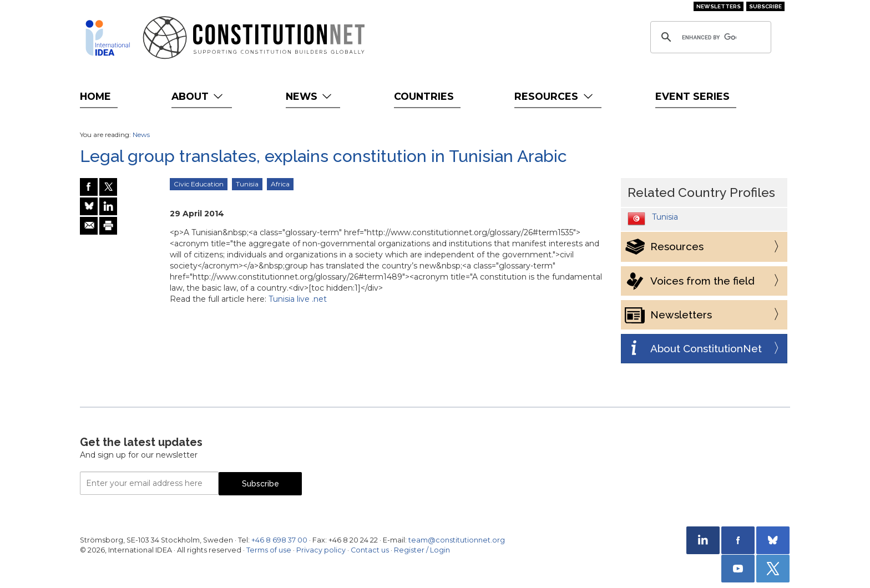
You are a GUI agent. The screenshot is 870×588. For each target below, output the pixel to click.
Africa (280, 184)
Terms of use (269, 550)
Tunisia (247, 184)
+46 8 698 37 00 (279, 540)
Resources (555, 96)
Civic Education (199, 184)
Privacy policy (321, 550)
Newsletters (719, 6)
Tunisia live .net (298, 299)
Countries (424, 96)
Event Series (692, 96)
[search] (709, 37)
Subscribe (765, 6)
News (310, 96)
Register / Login (422, 550)
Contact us (370, 550)
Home (95, 96)
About (198, 96)
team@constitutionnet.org (457, 540)
